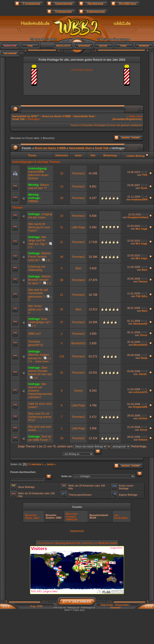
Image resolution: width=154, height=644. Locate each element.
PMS (40, 606)
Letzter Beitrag (135, 156)
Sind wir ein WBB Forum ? (40, 438)
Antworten (62, 155)
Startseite (116, 607)
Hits (93, 155)
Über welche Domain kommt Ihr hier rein (40, 371)
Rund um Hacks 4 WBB (57, 116)
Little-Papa (78, 227)
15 (62, 173)
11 (62, 227)
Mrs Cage (142, 229)
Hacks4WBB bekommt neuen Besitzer (38, 175)
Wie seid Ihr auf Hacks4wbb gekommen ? (38, 293)
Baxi (78, 268)
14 (62, 187)
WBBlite (33, 201)
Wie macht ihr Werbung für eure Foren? (39, 227)
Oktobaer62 (140, 324)
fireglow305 (140, 407)
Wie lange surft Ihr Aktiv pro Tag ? (37, 241)
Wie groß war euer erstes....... (40, 428)
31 (62, 373)
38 (62, 280)
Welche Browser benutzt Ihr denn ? (39, 280)
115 (62, 356)
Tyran (144, 188)
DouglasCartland (138, 217)
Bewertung (110, 155)
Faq (33, 606)
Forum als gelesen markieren (125, 125)
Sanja (144, 358)
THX (145, 175)
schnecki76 (140, 392)
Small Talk (19, 119)
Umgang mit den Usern (40, 216)
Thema (32, 155)
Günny (78, 391)
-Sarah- (143, 374)
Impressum (77, 531)
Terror (144, 335)
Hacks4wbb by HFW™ (26, 116)
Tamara (143, 281)
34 (62, 257)
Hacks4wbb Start (84, 116)
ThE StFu (142, 296)
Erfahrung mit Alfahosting (37, 268)
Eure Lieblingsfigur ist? (39, 321)
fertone (143, 440)
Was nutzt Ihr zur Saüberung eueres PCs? (40, 417)
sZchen (143, 418)
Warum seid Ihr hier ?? (39, 187)
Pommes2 (78, 173)
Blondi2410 (78, 343)
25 (62, 309)
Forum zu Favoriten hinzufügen (89, 125)
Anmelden (119, 119)
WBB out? (35, 334)
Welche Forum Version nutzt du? (39, 257)
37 (62, 322)
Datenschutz (122, 605)
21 (62, 242)
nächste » (37, 464)
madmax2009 (139, 199)
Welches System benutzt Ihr (39, 357)
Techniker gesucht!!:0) (36, 343)
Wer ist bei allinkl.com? (36, 308)
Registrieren (134, 119)
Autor (78, 155)
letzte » (51, 464)
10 (62, 198)
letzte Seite (42, 361)
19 (62, 438)
